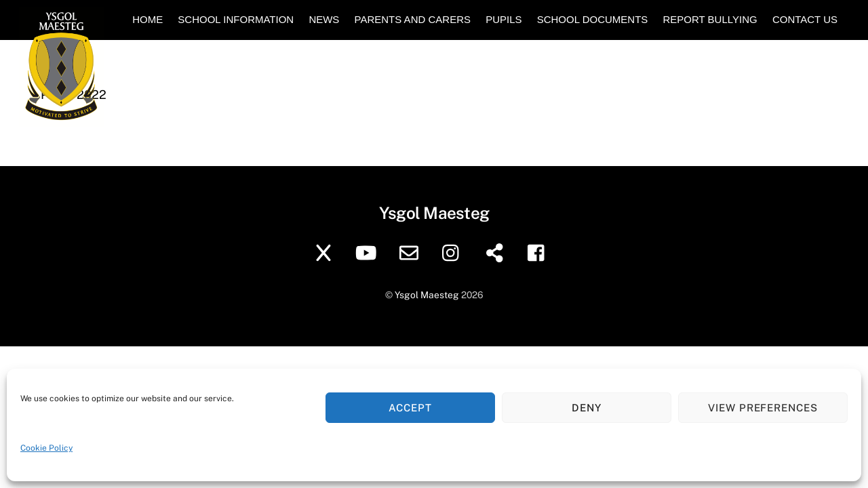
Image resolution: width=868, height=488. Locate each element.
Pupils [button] (504, 19)
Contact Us (805, 19)
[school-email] (411, 252)
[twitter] (326, 252)
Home (147, 19)
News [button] (324, 19)
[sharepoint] (497, 252)
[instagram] (454, 252)
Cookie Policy (46, 448)
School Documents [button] (593, 19)
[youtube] (369, 252)
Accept (410, 408)
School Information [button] (236, 19)
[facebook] (539, 252)
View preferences (763, 408)
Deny (587, 408)
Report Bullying (710, 19)
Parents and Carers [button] (413, 19)
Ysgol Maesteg (427, 295)
